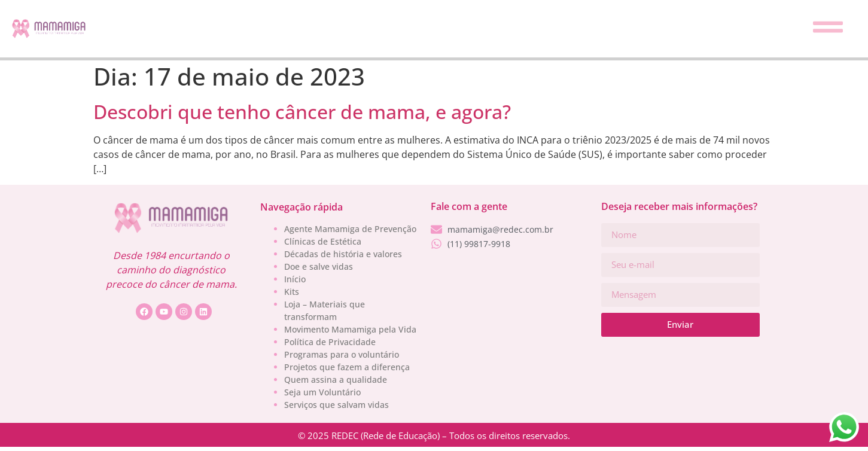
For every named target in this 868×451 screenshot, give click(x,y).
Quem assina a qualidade (336, 380)
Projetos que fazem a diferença (347, 367)
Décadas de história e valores (343, 254)
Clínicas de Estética (323, 241)
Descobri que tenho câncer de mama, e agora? (302, 112)
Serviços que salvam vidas (336, 405)
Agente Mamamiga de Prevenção (350, 229)
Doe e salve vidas (319, 266)
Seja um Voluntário (322, 392)
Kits (292, 292)
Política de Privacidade (330, 342)
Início (295, 279)
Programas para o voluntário (342, 354)
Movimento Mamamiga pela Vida (350, 329)
